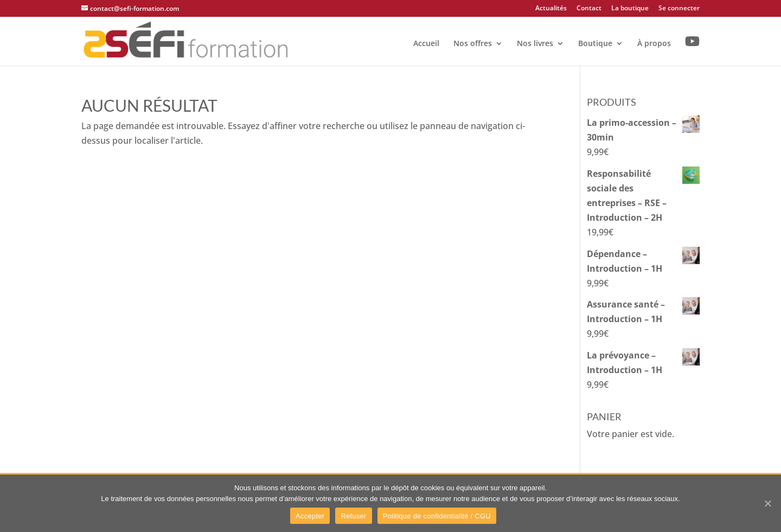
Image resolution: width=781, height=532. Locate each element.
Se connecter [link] (679, 9)
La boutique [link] (630, 9)
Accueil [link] (426, 44)
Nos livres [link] (535, 44)
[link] (186, 40)
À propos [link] (654, 44)
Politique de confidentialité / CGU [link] (437, 516)
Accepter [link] (310, 516)
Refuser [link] (353, 516)
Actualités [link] (551, 9)
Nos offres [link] (473, 44)
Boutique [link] (595, 44)
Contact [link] (589, 9)
